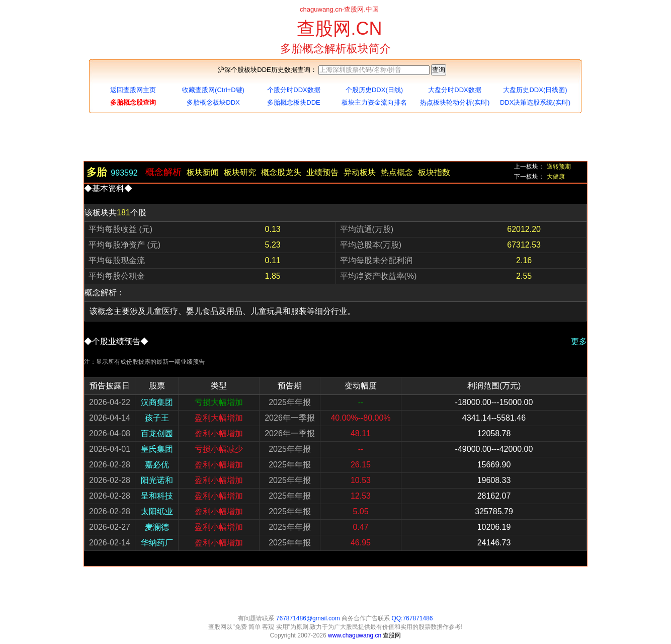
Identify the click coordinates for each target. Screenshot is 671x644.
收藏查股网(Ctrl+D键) (213, 90)
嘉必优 (157, 465)
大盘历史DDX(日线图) (535, 90)
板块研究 (240, 172)
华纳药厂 (157, 543)
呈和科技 (157, 496)
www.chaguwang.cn (355, 635)
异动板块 (360, 172)
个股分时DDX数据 (293, 90)
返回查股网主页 (133, 90)
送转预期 (559, 167)
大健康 (556, 177)
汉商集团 (157, 402)
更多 (579, 341)
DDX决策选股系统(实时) (535, 102)
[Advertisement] (335, 138)
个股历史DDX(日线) (374, 90)
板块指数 (434, 172)
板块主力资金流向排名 (374, 102)
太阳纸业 (157, 511)
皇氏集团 (157, 449)
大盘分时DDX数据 (454, 90)
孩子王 (157, 418)
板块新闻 (203, 172)
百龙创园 (157, 433)
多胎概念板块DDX (213, 102)
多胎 (97, 171)
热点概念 (397, 172)
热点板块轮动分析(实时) (455, 102)
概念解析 (163, 172)
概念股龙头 (281, 172)
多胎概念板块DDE (293, 102)
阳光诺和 (157, 480)
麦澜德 (157, 527)
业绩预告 (322, 172)
